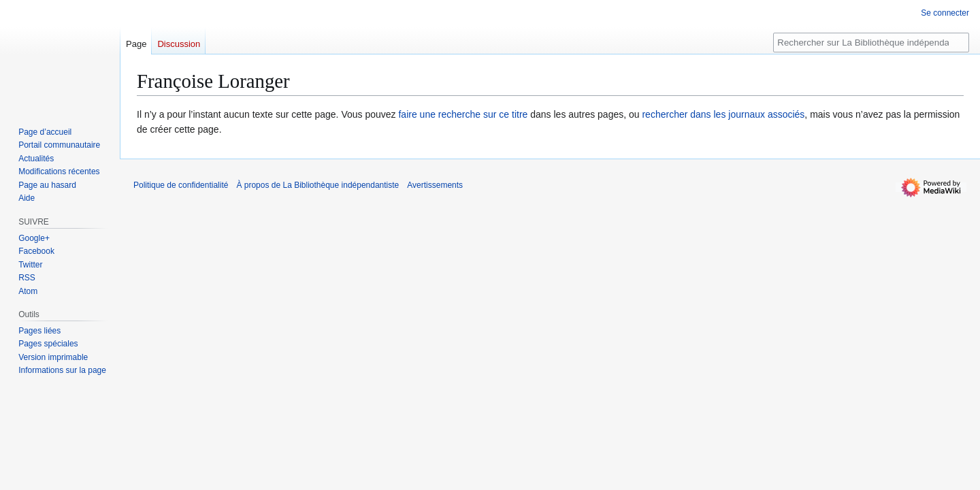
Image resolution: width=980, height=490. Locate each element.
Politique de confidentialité (181, 185)
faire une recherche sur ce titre (463, 114)
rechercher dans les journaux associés (723, 114)
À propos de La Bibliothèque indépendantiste (317, 185)
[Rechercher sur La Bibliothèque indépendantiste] (871, 43)
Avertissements (435, 185)
